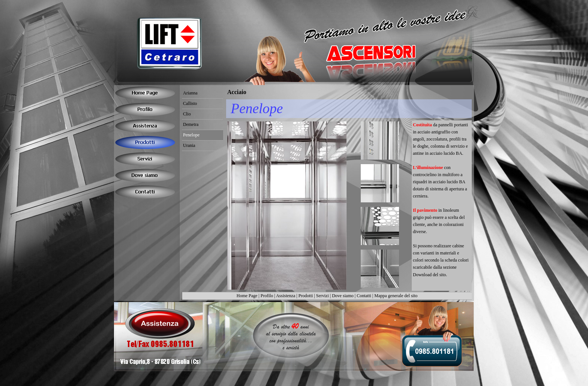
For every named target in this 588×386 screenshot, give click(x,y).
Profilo (267, 296)
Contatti (364, 296)
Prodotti (306, 296)
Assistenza (286, 296)
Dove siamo (343, 296)
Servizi (322, 296)
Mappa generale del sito (396, 296)
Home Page (247, 296)
